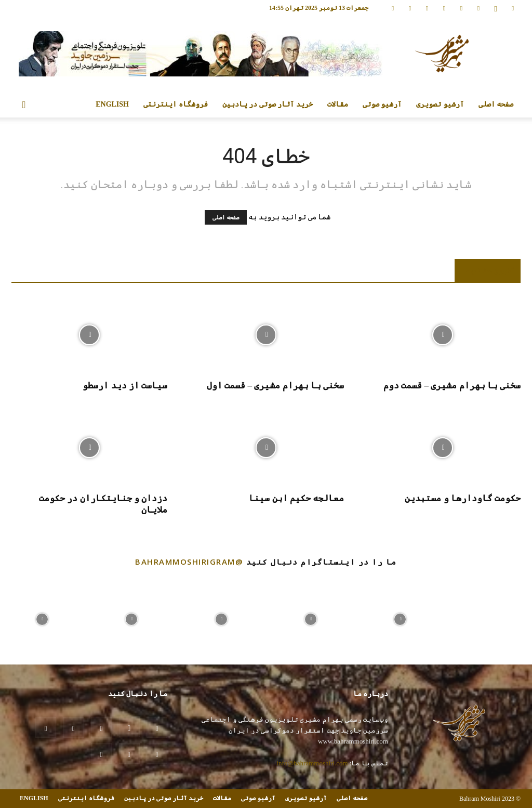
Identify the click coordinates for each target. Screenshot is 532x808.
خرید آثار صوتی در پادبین (268, 104)
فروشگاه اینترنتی (176, 104)
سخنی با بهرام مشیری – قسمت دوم (452, 386)
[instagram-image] (42, 617)
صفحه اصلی (496, 104)
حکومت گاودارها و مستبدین (463, 498)
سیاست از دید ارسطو (125, 386)
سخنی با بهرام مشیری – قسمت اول (275, 386)
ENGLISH (112, 104)
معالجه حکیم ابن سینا (296, 498)
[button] (24, 105)
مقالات (338, 104)
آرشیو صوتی (382, 104)
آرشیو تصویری (440, 104)
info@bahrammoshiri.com (312, 763)
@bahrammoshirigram (189, 562)
